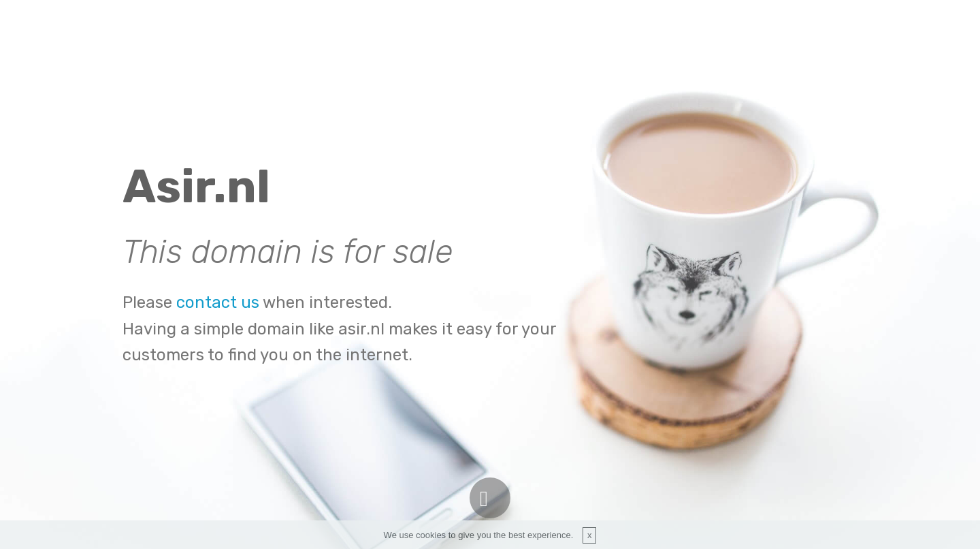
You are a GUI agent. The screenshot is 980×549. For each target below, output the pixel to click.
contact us (218, 302)
